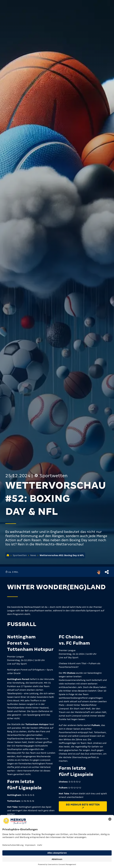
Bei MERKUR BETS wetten (83, 806)
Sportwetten (20, 555)
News (33, 555)
